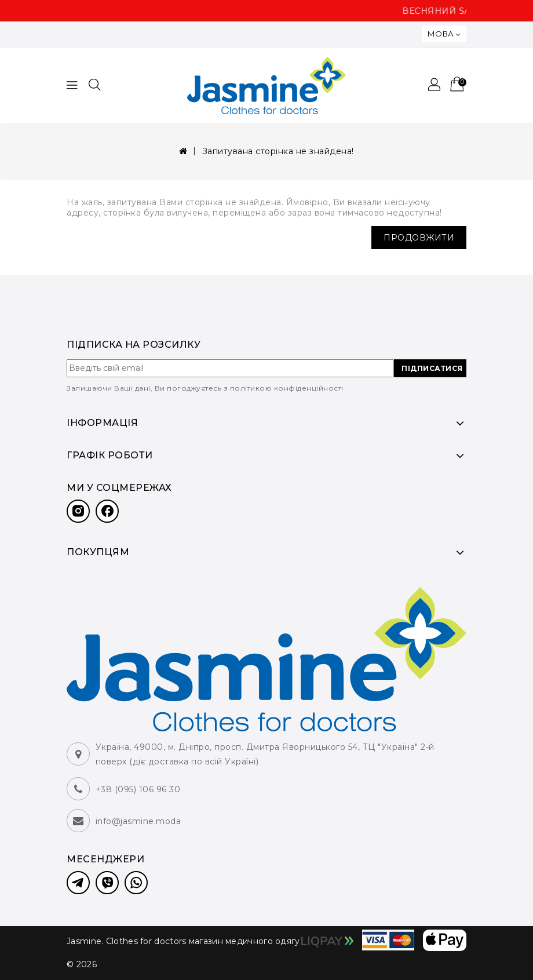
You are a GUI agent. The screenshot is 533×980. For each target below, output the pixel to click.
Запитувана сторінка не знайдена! (278, 151)
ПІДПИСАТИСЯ (432, 368)
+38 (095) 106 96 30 (138, 789)
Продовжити (419, 238)
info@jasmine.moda (138, 821)
